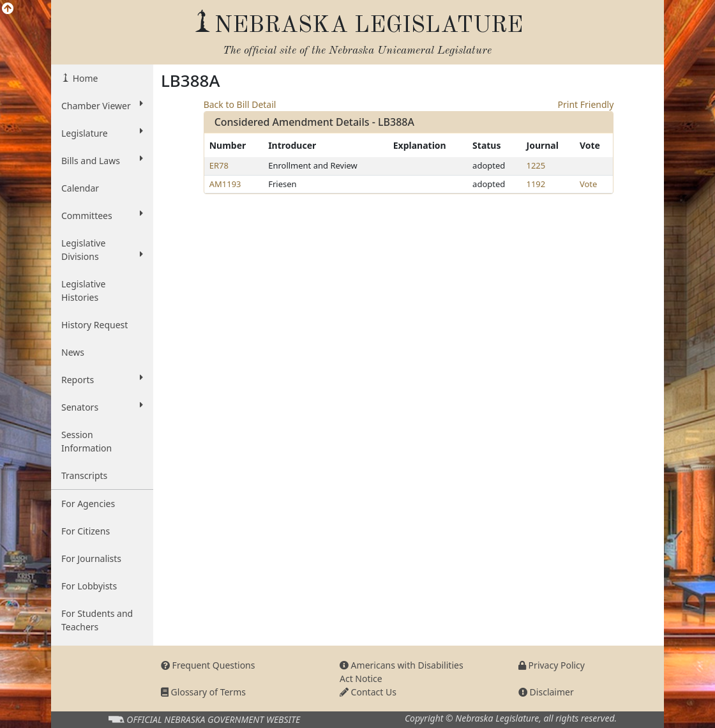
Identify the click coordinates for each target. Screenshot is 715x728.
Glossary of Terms (203, 692)
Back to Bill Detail (240, 104)
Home (84, 78)
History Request (94, 325)
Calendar (80, 188)
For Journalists (91, 558)
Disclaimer (546, 692)
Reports (102, 379)
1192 (536, 184)
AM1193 (225, 184)
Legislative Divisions (102, 250)
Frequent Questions (208, 665)
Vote (588, 184)
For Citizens (86, 531)
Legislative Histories (83, 291)
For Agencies (88, 504)
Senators (102, 407)
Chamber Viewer (102, 105)
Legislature (102, 133)
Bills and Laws (102, 160)
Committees (102, 215)
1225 (536, 165)
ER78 (219, 165)
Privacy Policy (552, 665)
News (73, 352)
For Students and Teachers (97, 620)
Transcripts (84, 475)
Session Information (87, 441)
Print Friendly (586, 104)
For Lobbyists (89, 586)
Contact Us (368, 692)
